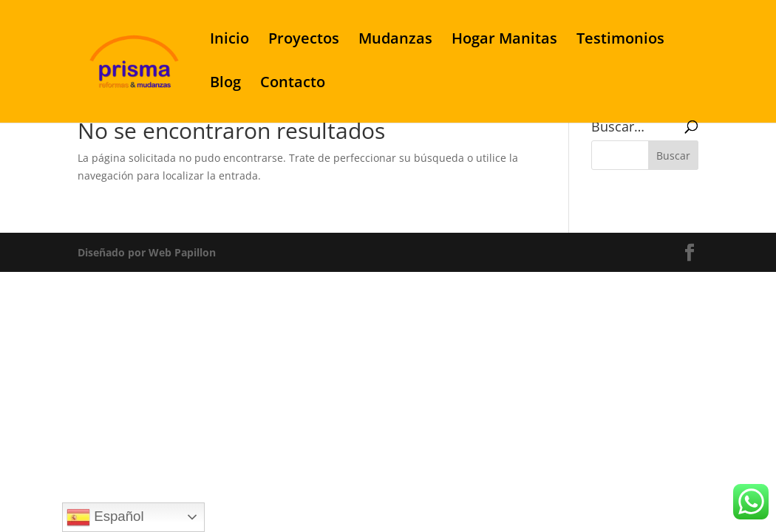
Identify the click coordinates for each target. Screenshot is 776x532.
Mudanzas (395, 41)
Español (105, 517)
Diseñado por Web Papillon (147, 252)
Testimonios (620, 41)
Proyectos (304, 41)
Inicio (229, 41)
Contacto (293, 84)
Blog (225, 84)
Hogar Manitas (504, 41)
